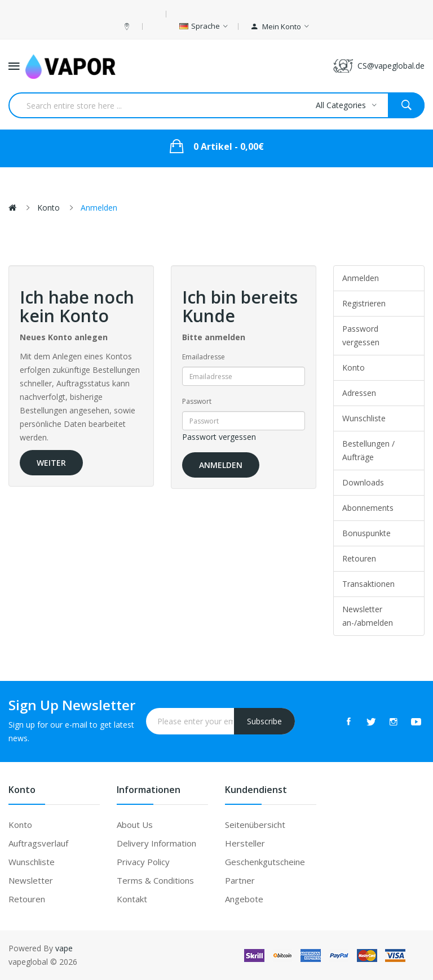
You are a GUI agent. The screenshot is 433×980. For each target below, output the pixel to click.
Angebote (244, 899)
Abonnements (368, 508)
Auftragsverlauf (38, 843)
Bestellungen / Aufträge (368, 450)
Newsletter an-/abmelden (368, 616)
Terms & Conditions (155, 880)
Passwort (197, 401)
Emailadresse (204, 357)
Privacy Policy (143, 862)
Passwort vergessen (219, 437)
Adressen (359, 393)
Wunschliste (364, 418)
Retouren (359, 558)
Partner (240, 880)
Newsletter (31, 880)
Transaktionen (368, 584)
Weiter (51, 463)
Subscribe (264, 721)
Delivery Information (156, 843)
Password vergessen (361, 335)
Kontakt (132, 899)
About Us (135, 825)
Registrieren (364, 303)
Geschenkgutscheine (265, 862)
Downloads (363, 482)
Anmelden (99, 208)
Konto (48, 208)
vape (64, 948)
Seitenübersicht (255, 825)
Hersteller (245, 843)
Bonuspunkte (366, 533)
